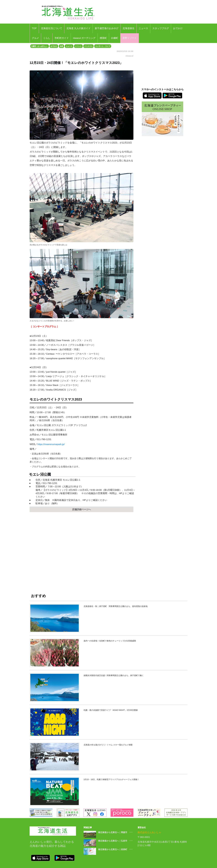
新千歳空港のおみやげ (107, 28)
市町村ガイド (62, 38)
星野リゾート (130, 38)
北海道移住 (128, 28)
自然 (61, 46)
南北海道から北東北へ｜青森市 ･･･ (115, 832)
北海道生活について (52, 28)
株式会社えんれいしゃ (149, 832)
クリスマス (88, 46)
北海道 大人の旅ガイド (79, 28)
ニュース (143, 28)
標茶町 (103, 38)
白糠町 (115, 38)
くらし (47, 38)
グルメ (35, 38)
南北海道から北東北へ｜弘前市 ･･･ (115, 841)
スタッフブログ (161, 28)
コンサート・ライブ (103, 46)
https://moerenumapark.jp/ (51, 444)
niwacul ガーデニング (84, 38)
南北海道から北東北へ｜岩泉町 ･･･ (115, 849)
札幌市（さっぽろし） (40, 46)
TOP (34, 28)
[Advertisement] (82, 556)
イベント (78, 46)
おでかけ (178, 28)
